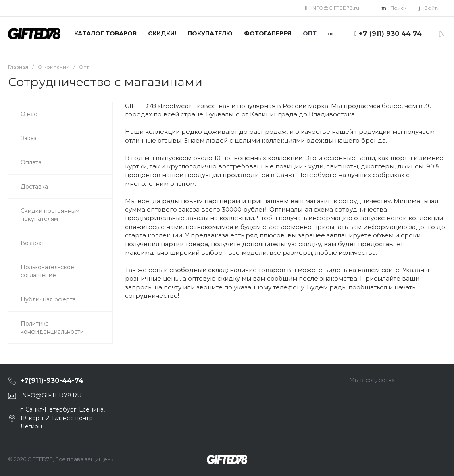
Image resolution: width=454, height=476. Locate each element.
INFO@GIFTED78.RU (51, 395)
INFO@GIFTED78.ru (335, 8)
